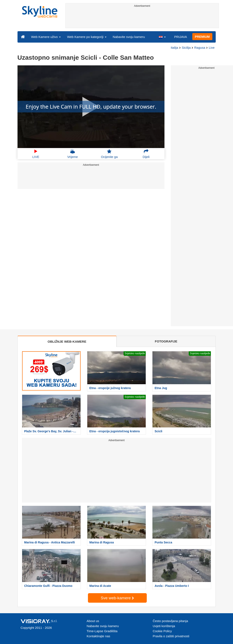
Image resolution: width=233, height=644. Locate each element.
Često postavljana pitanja (170, 621)
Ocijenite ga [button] (109, 154)
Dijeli (146, 154)
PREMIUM (202, 37)
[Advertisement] (142, 18)
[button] (162, 37)
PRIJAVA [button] (180, 37)
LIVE (36, 154)
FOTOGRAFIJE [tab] (166, 341)
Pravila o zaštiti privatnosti (171, 636)
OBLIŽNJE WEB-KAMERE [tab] (67, 342)
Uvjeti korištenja (164, 626)
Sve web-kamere (117, 598)
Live (212, 48)
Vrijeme (73, 154)
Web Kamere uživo (46, 37)
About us (93, 621)
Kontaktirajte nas (98, 636)
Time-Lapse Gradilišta (102, 631)
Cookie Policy (162, 631)
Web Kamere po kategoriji (87, 37)
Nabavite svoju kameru (129, 37)
